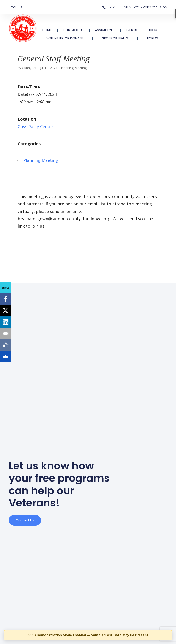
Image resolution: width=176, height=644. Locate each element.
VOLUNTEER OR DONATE (65, 38)
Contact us (25, 520)
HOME (47, 30)
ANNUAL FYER (105, 30)
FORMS (153, 38)
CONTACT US (73, 30)
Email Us (15, 7)
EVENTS (131, 30)
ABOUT (155, 30)
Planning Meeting (74, 68)
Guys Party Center (36, 127)
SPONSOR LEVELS (115, 38)
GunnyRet (29, 68)
